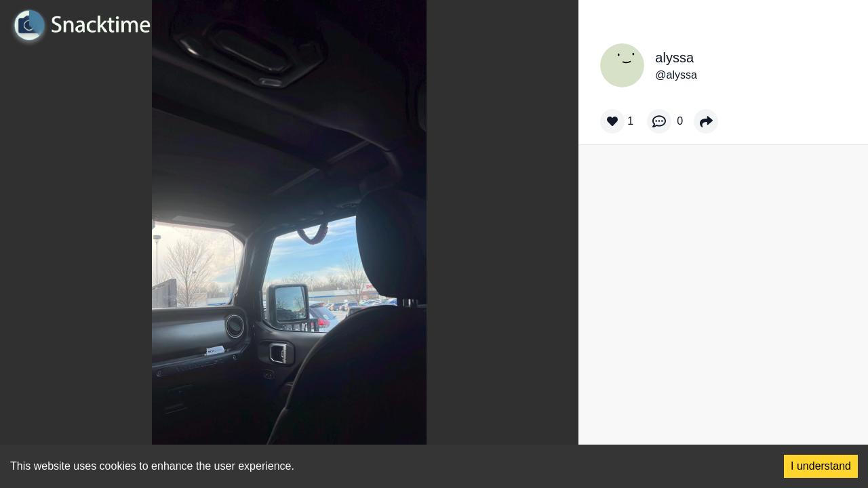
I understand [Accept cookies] (821, 466)
